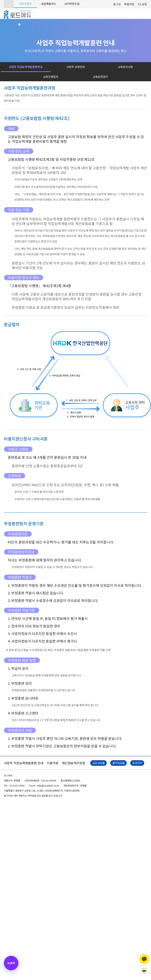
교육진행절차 (51, 77)
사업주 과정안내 (75, 67)
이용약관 (53, 763)
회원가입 (129, 4)
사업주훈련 (25, 4)
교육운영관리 (100, 77)
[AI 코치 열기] (11, 963)
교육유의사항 (125, 67)
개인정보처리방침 (74, 763)
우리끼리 (137, 763)
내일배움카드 (49, 4)
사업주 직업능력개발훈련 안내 (24, 763)
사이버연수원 (72, 4)
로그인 (117, 4)
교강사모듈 (98, 763)
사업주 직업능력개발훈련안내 (26, 67)
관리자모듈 (118, 763)
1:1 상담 (142, 4)
